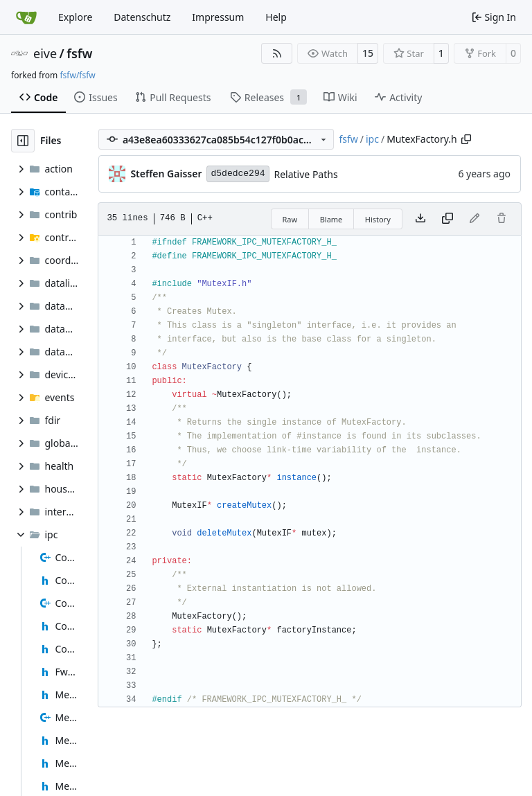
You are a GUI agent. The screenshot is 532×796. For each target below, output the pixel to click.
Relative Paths (306, 174)
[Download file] (420, 219)
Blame (331, 219)
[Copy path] (466, 139)
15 (368, 53)
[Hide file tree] (23, 141)
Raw (290, 219)
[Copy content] (447, 219)
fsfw (79, 53)
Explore (75, 17)
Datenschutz (142, 17)
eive (45, 53)
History (378, 219)
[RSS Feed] (277, 53)
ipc (372, 139)
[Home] (26, 17)
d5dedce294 (238, 174)
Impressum (218, 17)
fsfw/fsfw (77, 75)
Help (276, 17)
